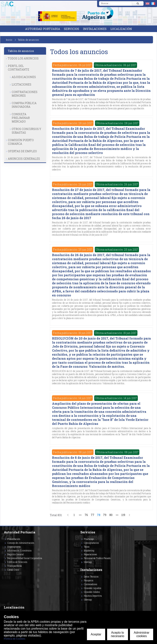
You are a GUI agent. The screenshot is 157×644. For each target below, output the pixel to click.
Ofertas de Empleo (22, 151)
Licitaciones (21, 84)
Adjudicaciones (24, 77)
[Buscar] (138, 3)
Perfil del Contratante (19, 68)
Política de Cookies (14, 639)
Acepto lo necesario (118, 634)
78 (99, 515)
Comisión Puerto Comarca (21, 142)
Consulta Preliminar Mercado (21, 118)
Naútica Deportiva (93, 596)
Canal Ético (13, 570)
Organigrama (14, 547)
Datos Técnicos (91, 577)
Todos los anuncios (23, 58)
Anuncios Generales (24, 159)
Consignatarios (91, 543)
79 (105, 515)
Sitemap (88, 562)
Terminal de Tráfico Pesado (97, 558)
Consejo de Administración (21, 543)
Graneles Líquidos (93, 588)
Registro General (15, 554)
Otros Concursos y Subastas (26, 131)
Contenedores (91, 584)
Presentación (14, 539)
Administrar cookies (142, 634)
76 (86, 515)
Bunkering (89, 550)
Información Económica (19, 550)
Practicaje (89, 539)
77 (93, 515)
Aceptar (96, 634)
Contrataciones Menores (25, 94)
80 (111, 515)
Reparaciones (90, 554)
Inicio (9, 40)
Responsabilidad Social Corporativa (25, 558)
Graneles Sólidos (92, 592)
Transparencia (14, 566)
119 (123, 515)
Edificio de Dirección (17, 562)
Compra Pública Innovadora (24, 105)
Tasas (87, 547)
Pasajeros (89, 580)
